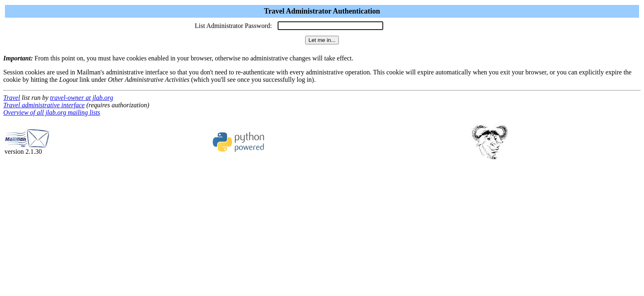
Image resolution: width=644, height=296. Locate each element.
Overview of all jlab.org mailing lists (52, 112)
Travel (12, 98)
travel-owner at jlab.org (82, 98)
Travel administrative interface (44, 105)
